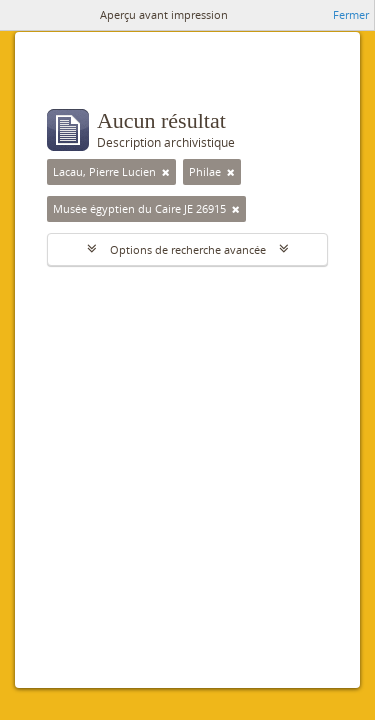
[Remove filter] (166, 172)
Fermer (351, 14)
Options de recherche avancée (188, 249)
